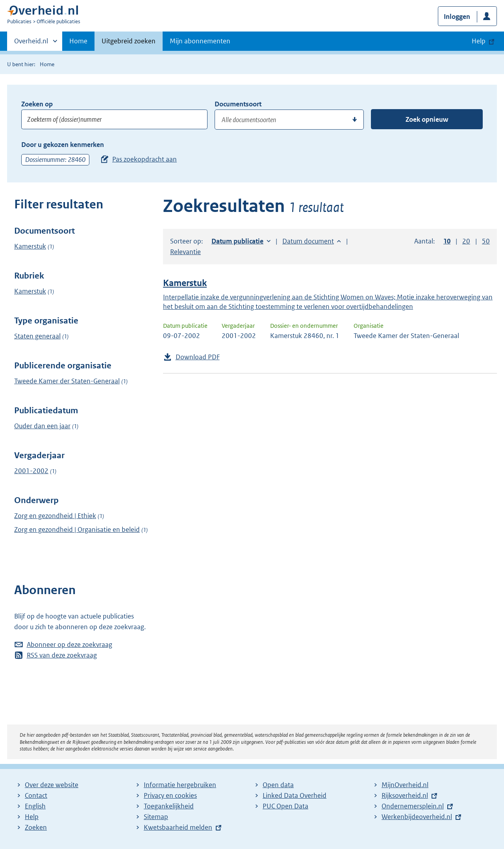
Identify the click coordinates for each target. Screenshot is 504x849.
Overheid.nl (31, 43)
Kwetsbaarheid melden (178, 827)
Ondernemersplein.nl (413, 806)
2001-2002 (31, 471)
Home (78, 41)
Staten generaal (37, 336)
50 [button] (486, 241)
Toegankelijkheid (169, 806)
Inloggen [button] (457, 17)
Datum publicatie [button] (237, 241)
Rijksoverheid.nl (405, 795)
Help (32, 817)
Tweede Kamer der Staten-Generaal (67, 381)
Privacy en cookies (170, 795)
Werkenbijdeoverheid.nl (417, 817)
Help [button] (479, 41)
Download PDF (198, 357)
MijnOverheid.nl (405, 785)
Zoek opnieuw (427, 119)
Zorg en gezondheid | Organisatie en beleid (77, 529)
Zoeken (36, 827)
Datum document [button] (308, 241)
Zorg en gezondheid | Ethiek (55, 516)
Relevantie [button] (185, 252)
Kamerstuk (30, 246)
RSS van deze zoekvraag (62, 655)
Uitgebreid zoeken (129, 41)
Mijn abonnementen (200, 41)
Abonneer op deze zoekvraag (69, 645)
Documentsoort (238, 104)
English (35, 806)
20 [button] (466, 241)
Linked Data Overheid (295, 795)
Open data (278, 785)
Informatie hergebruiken (180, 785)
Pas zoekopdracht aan (145, 159)
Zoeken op (37, 104)
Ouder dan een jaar (42, 426)
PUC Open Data (285, 806)
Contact (36, 795)
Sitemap (156, 817)
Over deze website (52, 785)
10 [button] (447, 241)
